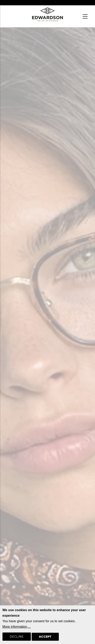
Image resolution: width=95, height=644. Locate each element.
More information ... (17, 632)
